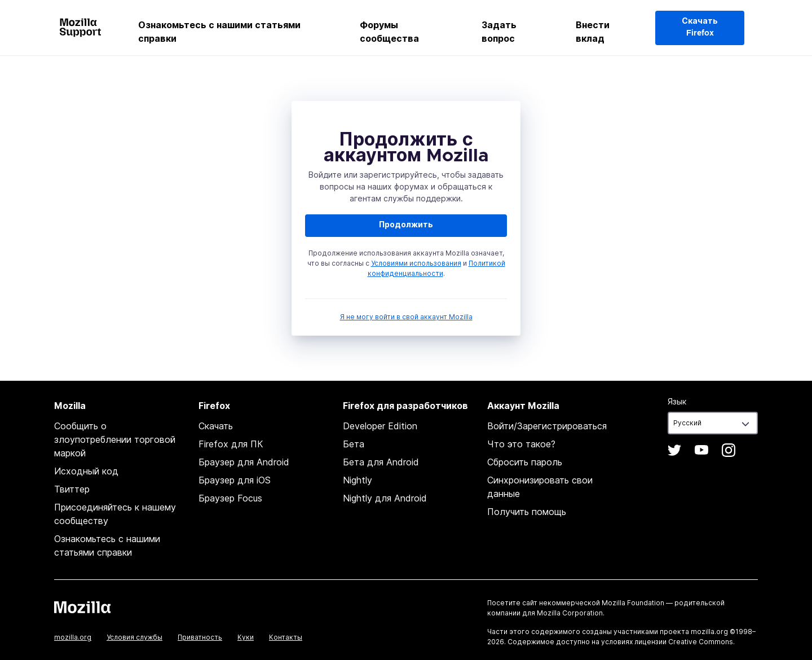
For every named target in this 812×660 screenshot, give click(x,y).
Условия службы (134, 637)
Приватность (200, 637)
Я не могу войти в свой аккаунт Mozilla (406, 317)
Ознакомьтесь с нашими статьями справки (219, 32)
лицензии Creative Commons (684, 642)
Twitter (674, 450)
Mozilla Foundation (633, 603)
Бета (354, 444)
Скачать (216, 426)
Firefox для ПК (231, 444)
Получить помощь (527, 512)
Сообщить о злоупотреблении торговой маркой (115, 439)
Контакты (286, 637)
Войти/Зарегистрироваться (547, 426)
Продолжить (406, 225)
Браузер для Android (244, 462)
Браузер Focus (230, 498)
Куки (246, 637)
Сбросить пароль (525, 462)
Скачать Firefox (700, 27)
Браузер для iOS (235, 480)
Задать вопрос (499, 32)
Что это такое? (521, 444)
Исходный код (86, 471)
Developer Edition (380, 426)
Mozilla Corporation (570, 613)
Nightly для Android (385, 498)
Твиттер (72, 489)
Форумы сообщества (389, 32)
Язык (677, 401)
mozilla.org (73, 637)
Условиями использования (416, 263)
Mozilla (82, 607)
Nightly (358, 480)
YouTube (701, 450)
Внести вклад (593, 32)
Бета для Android (381, 462)
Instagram (729, 450)
